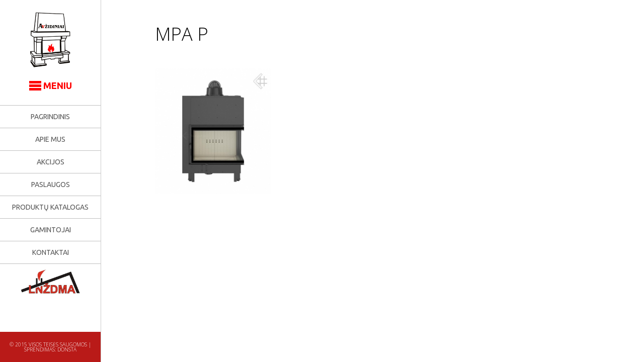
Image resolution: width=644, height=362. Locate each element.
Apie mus (50, 139)
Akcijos (51, 162)
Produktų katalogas (50, 207)
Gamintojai (51, 230)
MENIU (51, 85)
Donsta (67, 349)
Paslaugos (51, 185)
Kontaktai (51, 252)
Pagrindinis (50, 117)
